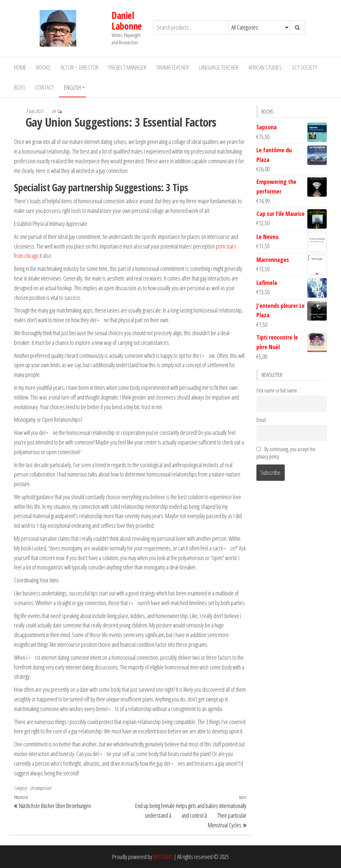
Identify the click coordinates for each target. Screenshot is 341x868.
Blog (20, 87)
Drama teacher (173, 67)
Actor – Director (80, 67)
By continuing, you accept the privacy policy (286, 452)
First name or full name (277, 391)
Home (20, 67)
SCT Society (304, 67)
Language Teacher (219, 67)
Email (261, 420)
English (72, 87)
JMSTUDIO (163, 857)
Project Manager (128, 67)
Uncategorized (40, 788)
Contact (45, 87)
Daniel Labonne (95, 24)
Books (43, 67)
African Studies (265, 67)
